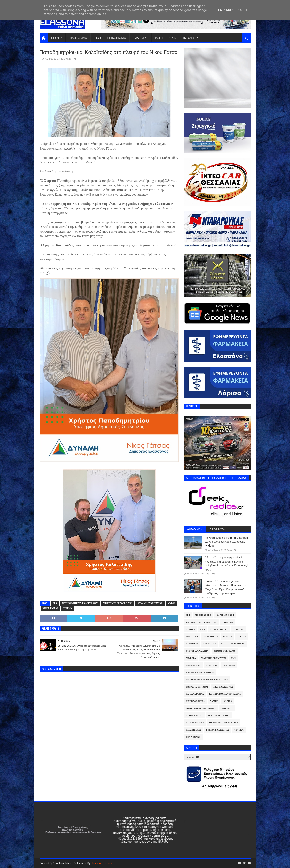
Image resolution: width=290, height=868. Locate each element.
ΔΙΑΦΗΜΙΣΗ (141, 38)
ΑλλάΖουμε (211, 637)
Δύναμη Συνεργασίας (150, 603)
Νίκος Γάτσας (51, 608)
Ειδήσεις (212, 665)
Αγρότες (238, 629)
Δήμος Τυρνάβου (225, 651)
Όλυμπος (228, 622)
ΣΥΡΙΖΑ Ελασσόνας (218, 730)
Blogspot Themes (101, 863)
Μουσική (227, 708)
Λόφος (172, 603)
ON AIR (97, 38)
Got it (243, 10)
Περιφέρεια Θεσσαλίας (224, 723)
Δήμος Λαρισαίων (197, 651)
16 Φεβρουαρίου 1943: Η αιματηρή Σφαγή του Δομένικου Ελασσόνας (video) (227, 542)
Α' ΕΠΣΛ (190, 629)
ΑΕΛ (202, 629)
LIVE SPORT (189, 38)
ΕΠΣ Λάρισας (194, 665)
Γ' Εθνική (192, 644)
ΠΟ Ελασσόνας (195, 723)
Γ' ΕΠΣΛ (242, 637)
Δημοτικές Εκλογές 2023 (118, 603)
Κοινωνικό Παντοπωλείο (225, 694)
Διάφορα (191, 658)
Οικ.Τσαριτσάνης (219, 715)
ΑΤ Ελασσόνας (219, 629)
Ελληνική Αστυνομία (200, 672)
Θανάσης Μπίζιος (197, 687)
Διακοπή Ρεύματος (213, 658)
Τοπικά (68, 608)
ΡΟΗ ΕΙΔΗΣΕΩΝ (166, 38)
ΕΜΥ (234, 658)
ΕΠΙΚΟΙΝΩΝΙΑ (117, 38)
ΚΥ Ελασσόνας (195, 694)
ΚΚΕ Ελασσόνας (223, 687)
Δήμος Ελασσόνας (233, 644)
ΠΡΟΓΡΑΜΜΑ (78, 38)
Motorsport (203, 615)
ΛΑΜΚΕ (214, 701)
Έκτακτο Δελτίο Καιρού (201, 622)
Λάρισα (228, 701)
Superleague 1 (225, 615)
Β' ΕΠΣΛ (228, 637)
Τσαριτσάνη (193, 737)
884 (55, 603)
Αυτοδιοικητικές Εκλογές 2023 (80, 603)
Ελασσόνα (229, 665)
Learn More (225, 10)
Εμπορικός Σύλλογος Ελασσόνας (207, 680)
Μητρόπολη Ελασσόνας (201, 708)
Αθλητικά (192, 637)
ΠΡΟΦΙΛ (57, 38)
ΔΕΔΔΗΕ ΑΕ (209, 644)
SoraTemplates (62, 863)
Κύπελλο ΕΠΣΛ (195, 701)
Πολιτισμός (193, 730)
